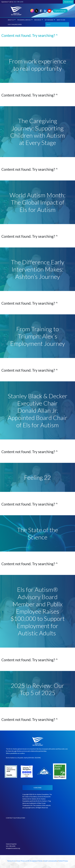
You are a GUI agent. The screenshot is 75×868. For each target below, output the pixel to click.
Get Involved (50, 20)
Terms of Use (11, 861)
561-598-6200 (18, 2)
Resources (39, 20)
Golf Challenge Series (15, 24)
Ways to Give (61, 20)
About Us (12, 20)
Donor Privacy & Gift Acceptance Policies (30, 861)
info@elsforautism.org (13, 848)
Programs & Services (25, 20)
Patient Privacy (63, 861)
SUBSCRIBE (38, 788)
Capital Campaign (60, 11)
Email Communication (50, 861)
